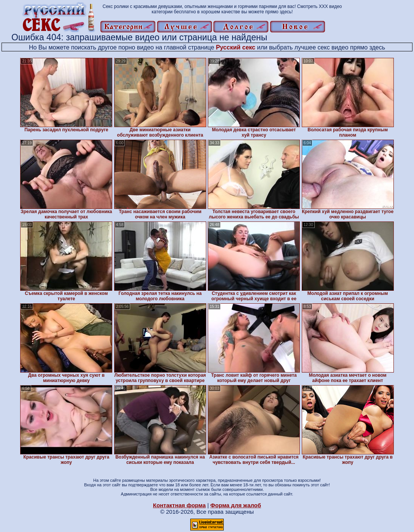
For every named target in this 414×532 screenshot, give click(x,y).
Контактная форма (179, 505)
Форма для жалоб (236, 505)
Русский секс (236, 47)
